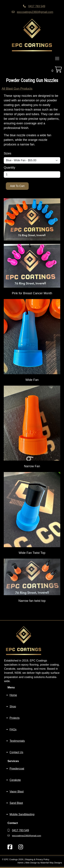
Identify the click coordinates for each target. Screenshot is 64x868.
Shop (13, 706)
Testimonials (17, 741)
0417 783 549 (37, 6)
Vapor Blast (17, 791)
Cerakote (15, 780)
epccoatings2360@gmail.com (35, 12)
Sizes (8, 153)
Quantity (9, 168)
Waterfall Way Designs (51, 863)
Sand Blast (16, 803)
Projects (15, 718)
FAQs (13, 729)
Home (13, 695)
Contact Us (16, 752)
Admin (20, 863)
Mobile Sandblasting (22, 814)
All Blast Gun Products (17, 89)
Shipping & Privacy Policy (37, 859)
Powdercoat (17, 768)
